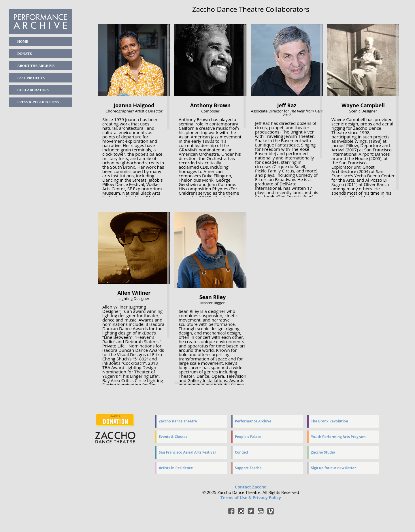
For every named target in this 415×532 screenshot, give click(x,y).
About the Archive (36, 66)
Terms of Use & (236, 498)
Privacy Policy (267, 498)
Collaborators (33, 90)
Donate (24, 54)
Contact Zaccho (251, 487)
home (23, 42)
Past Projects (31, 78)
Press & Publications (38, 102)
